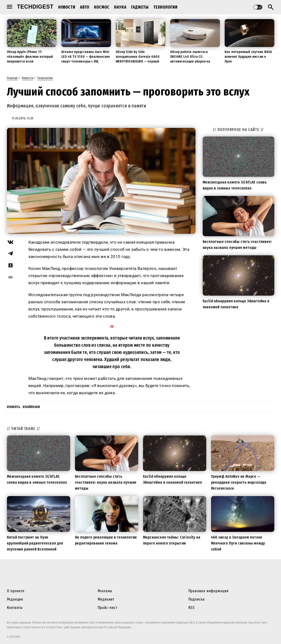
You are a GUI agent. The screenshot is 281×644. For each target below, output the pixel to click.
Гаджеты (140, 7)
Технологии (166, 7)
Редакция (15, 599)
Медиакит (106, 599)
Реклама (105, 591)
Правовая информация (209, 591)
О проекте (16, 591)
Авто (85, 7)
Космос (102, 7)
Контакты (15, 608)
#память (14, 407)
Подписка (197, 599)
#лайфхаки (31, 407)
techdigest (35, 7)
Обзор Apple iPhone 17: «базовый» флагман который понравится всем (30, 57)
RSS (192, 608)
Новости (67, 7)
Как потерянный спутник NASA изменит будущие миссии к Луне (248, 57)
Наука (120, 7)
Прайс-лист (108, 608)
